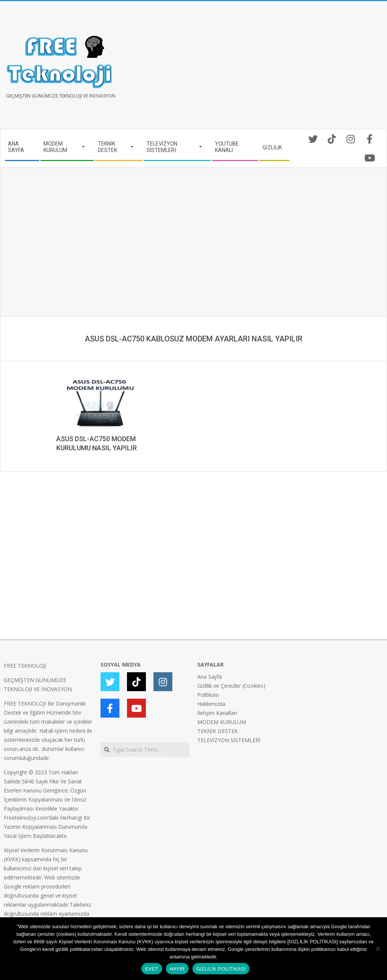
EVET (152, 969)
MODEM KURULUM (222, 722)
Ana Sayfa (210, 677)
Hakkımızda (211, 704)
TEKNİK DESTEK (217, 731)
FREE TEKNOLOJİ (25, 666)
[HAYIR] (378, 949)
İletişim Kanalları (217, 713)
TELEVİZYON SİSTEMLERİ (229, 740)
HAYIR (177, 969)
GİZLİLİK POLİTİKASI (221, 969)
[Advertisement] (288, 68)
